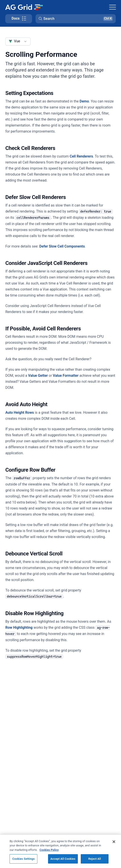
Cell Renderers (81, 156)
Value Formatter (66, 376)
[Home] (24, 7)
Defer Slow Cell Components (62, 246)
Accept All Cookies (63, 859)
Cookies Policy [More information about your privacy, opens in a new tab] (49, 850)
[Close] (114, 842)
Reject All (95, 859)
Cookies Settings (23, 859)
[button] (76, 19)
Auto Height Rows (20, 413)
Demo (84, 101)
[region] (60, 851)
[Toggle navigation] (113, 7)
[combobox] (18, 41)
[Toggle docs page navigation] (19, 19)
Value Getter (38, 376)
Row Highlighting (19, 627)
